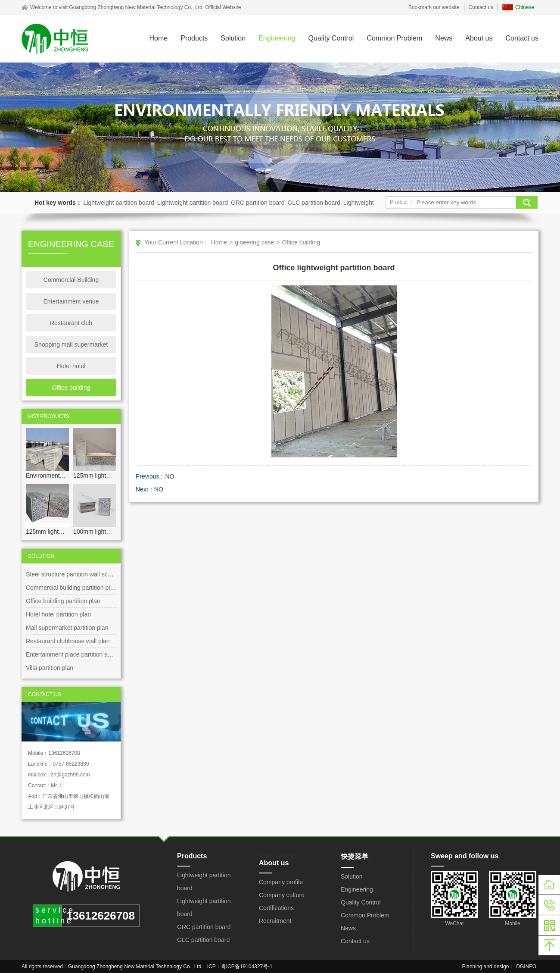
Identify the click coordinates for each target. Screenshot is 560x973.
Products (194, 38)
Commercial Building (71, 280)
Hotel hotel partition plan (58, 614)
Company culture (282, 895)
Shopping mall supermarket (71, 344)
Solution (233, 38)
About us (479, 38)
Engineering (277, 38)
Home (159, 38)
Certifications (276, 908)
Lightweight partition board (119, 203)
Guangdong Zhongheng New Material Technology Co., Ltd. (136, 7)
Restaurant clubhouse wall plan (68, 641)
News (444, 38)
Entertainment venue (71, 301)
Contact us (481, 7)
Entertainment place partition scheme (76, 654)
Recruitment (275, 921)
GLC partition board (314, 203)
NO (170, 476)
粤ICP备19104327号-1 (247, 967)
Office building (71, 388)
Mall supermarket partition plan (67, 628)
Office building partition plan (63, 601)
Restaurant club (71, 323)
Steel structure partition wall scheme (74, 574)
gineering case (254, 242)
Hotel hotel (71, 366)
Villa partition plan (50, 668)
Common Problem (394, 38)
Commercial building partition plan (71, 588)
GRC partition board (258, 203)
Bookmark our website (434, 7)
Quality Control (331, 38)
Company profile (281, 882)
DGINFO (526, 967)
